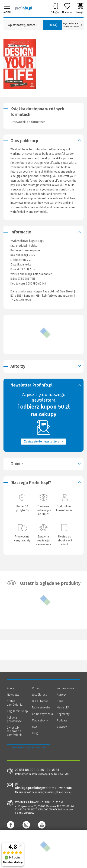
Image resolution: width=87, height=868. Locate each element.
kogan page (32, 250)
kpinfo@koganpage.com (58, 296)
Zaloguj (55, 8)
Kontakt (12, 688)
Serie (60, 701)
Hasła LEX (63, 708)
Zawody (62, 727)
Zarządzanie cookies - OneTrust (29, 747)
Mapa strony (40, 721)
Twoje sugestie (41, 708)
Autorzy (62, 695)
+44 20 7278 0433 (21, 300)
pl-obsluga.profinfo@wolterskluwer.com (43, 786)
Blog (35, 733)
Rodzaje (62, 721)
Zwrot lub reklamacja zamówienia (15, 731)
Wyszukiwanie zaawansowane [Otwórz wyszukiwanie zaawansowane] (73, 25)
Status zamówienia (15, 703)
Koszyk (80, 8)
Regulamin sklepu (18, 711)
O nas (36, 688)
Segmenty (63, 714)
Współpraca (40, 695)
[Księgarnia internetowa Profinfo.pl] (24, 8)
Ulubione (67, 8)
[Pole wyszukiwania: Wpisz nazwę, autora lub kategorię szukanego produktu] (22, 25)
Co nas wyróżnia (42, 714)
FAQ (34, 727)
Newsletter (14, 695)
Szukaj (52, 25)
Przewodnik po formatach (28, 122)
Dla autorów (40, 701)
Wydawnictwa (65, 688)
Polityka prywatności (15, 720)
